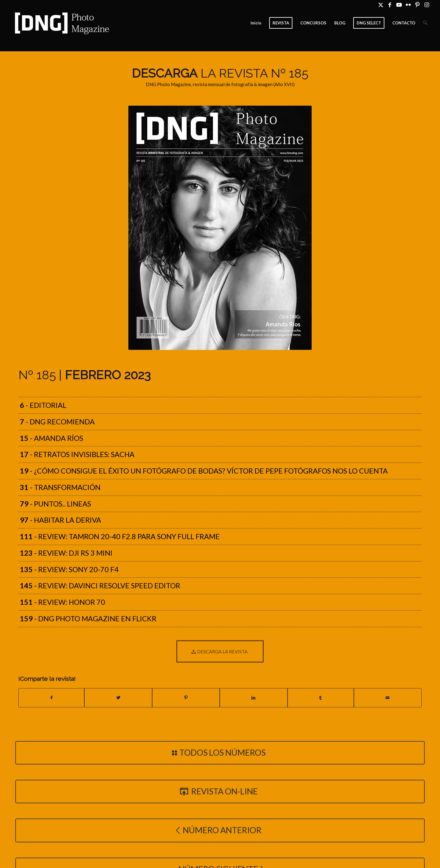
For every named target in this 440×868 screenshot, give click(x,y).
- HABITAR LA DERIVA (61, 520)
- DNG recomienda (57, 422)
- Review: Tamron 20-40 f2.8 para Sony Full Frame (120, 536)
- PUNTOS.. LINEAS (55, 504)
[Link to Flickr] (408, 5)
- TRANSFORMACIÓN (60, 487)
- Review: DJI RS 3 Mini (66, 553)
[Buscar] (425, 23)
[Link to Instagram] (427, 5)
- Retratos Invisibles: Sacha (77, 454)
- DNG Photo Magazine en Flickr (88, 619)
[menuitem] (256, 23)
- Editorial (43, 405)
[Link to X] (381, 5)
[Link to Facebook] (390, 5)
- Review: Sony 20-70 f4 (69, 569)
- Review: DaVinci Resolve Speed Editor (100, 586)
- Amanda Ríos (51, 438)
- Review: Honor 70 (62, 602)
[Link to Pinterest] (417, 5)
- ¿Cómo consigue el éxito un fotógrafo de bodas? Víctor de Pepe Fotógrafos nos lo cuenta (204, 471)
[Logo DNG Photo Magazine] (61, 23)
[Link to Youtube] (399, 5)
